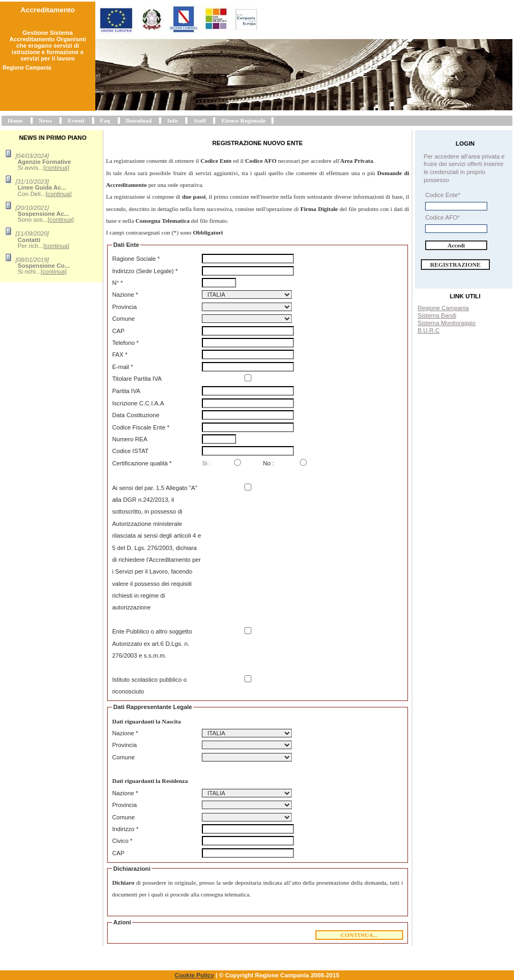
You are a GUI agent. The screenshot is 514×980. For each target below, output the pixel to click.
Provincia (124, 307)
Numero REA (130, 439)
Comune (123, 319)
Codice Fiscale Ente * (141, 427)
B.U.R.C (429, 330)
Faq (105, 120)
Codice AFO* (443, 217)
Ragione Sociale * (136, 259)
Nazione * (125, 295)
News (45, 120)
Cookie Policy (194, 975)
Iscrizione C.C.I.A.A (138, 403)
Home (15, 120)
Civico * (122, 841)
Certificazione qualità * (142, 463)
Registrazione (455, 265)
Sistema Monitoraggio (447, 323)
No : (269, 463)
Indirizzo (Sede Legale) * (145, 271)
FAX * (120, 355)
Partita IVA (126, 391)
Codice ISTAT (130, 451)
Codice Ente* (443, 195)
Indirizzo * (125, 829)
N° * (117, 283)
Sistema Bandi (437, 315)
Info (172, 120)
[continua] (56, 168)
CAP (118, 331)
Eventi (76, 120)
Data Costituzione (135, 415)
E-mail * (122, 367)
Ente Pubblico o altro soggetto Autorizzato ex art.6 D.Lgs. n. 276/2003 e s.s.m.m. (152, 643)
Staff (199, 120)
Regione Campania (443, 308)
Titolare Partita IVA (137, 379)
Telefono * (125, 343)
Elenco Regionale (244, 120)
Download (139, 120)
